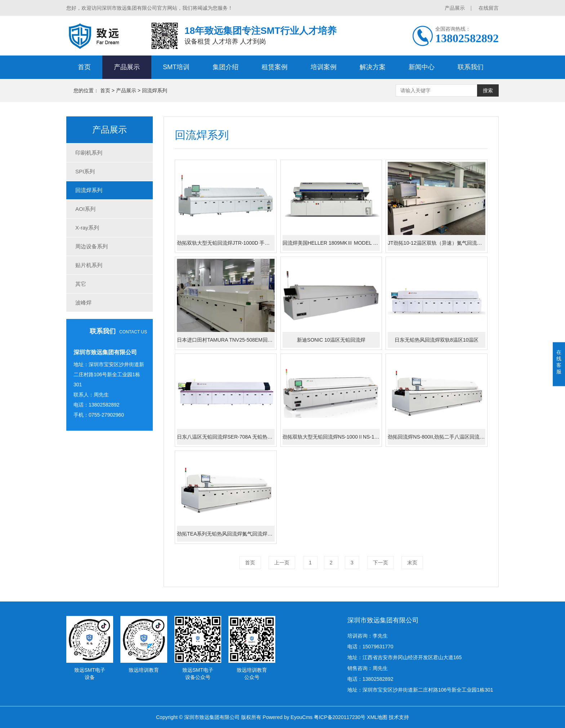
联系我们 (471, 67)
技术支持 (399, 717)
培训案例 (324, 67)
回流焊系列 (155, 90)
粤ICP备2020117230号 (340, 717)
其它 (81, 284)
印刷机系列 (89, 153)
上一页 (282, 563)
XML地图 (377, 717)
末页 (412, 563)
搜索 (488, 90)
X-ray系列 (87, 228)
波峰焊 (83, 303)
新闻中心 (422, 67)
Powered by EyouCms (287, 717)
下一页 (381, 563)
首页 (84, 67)
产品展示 (455, 8)
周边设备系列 (92, 246)
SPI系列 (85, 171)
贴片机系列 (89, 265)
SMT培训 (176, 67)
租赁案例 (275, 67)
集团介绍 (226, 67)
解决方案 (373, 67)
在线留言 (489, 8)
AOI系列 (85, 209)
